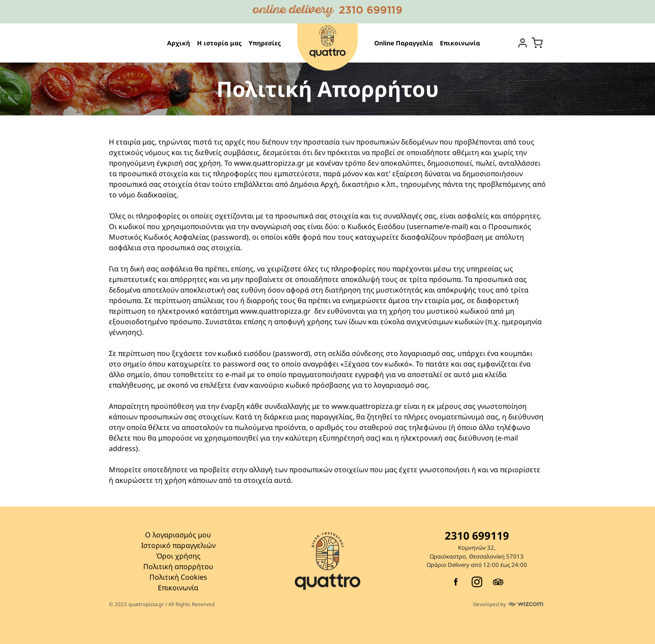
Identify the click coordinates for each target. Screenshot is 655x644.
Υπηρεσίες (265, 43)
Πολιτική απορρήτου (178, 566)
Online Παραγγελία (404, 43)
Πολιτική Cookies (178, 577)
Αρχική (179, 43)
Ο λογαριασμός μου (178, 535)
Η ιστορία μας (219, 43)
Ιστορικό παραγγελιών (178, 545)
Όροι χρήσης (178, 556)
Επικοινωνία (460, 43)
